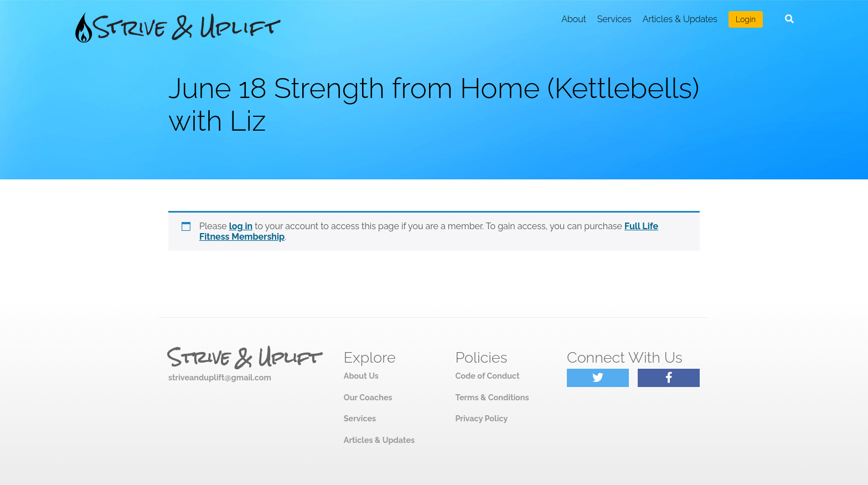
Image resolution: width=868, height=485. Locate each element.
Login (746, 19)
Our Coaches (368, 397)
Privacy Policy (481, 418)
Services (614, 19)
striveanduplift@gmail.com (220, 377)
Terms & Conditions (492, 397)
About (574, 19)
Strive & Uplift (244, 358)
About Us (361, 376)
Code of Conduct (487, 376)
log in (241, 226)
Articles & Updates (680, 19)
